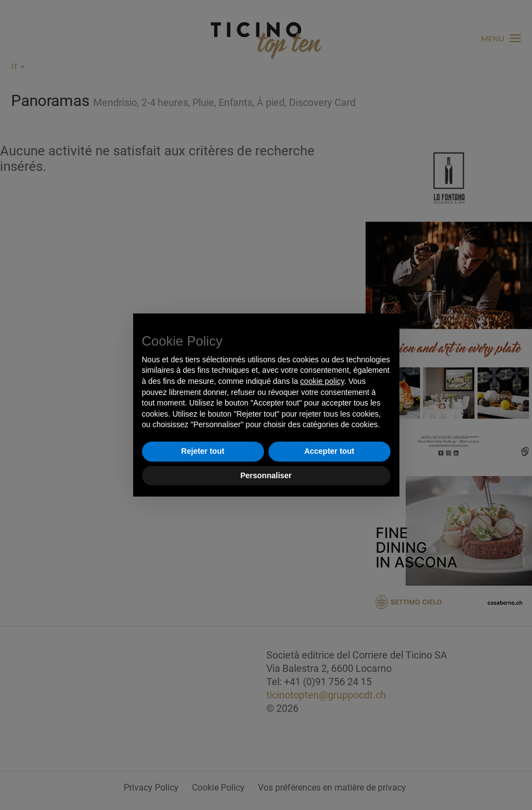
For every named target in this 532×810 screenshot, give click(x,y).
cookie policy (322, 381)
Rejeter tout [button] (203, 451)
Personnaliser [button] (266, 475)
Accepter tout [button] (329, 451)
